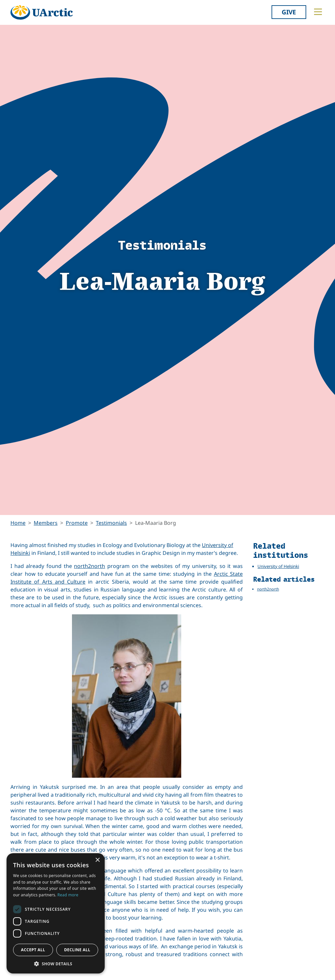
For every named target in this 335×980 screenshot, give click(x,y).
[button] (56, 964)
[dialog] (56, 913)
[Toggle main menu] (318, 12)
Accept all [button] (33, 950)
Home (18, 523)
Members (46, 523)
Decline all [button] (77, 950)
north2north (89, 566)
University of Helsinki (278, 566)
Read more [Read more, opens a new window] (68, 895)
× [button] (97, 860)
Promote (77, 523)
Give (289, 12)
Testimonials (111, 523)
